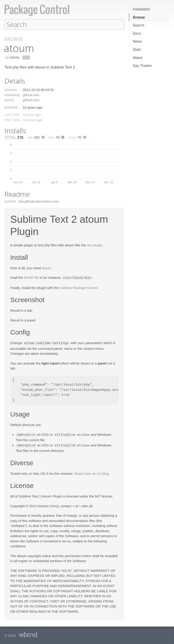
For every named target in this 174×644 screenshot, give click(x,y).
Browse (139, 17)
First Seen (12, 120)
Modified (11, 108)
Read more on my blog (92, 472)
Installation (141, 9)
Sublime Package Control (79, 287)
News (137, 41)
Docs (137, 33)
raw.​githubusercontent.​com (39, 201)
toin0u (15, 57)
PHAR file (31, 278)
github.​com (31, 95)
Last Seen (12, 115)
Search (139, 25)
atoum (46, 268)
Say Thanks (142, 66)
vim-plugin (95, 245)
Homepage (12, 95)
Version (11, 90)
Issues (10, 100)
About (138, 58)
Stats (137, 50)
